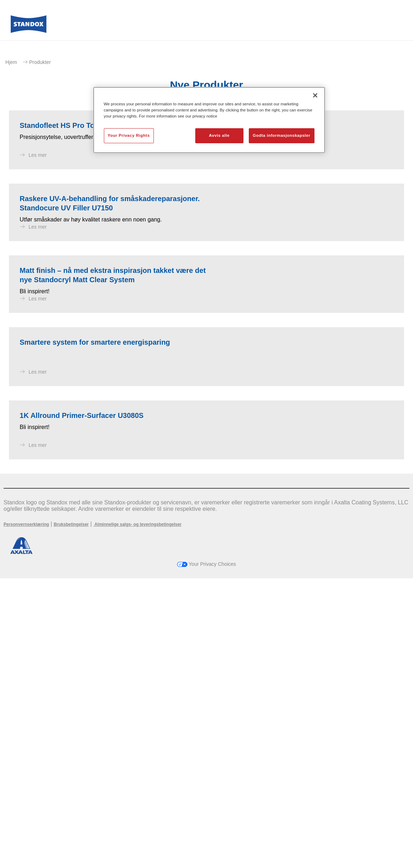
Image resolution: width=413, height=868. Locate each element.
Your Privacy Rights (129, 135)
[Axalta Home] (29, 26)
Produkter (40, 62)
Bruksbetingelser (71, 814)
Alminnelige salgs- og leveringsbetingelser (138, 814)
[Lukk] (315, 95)
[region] (209, 120)
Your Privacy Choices (206, 854)
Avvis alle (219, 135)
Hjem (11, 62)
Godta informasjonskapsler (282, 135)
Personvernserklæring (26, 814)
